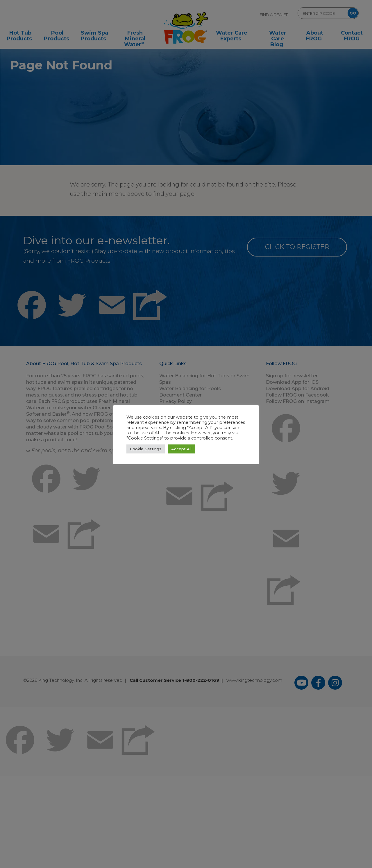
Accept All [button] (181, 449)
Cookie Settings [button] (146, 449)
